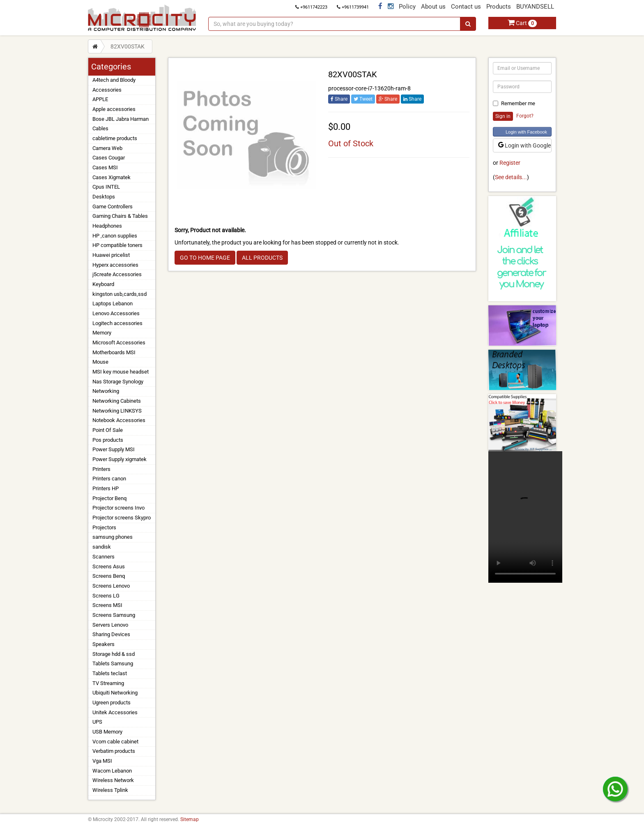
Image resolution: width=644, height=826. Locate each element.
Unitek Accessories (115, 712)
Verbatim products (114, 751)
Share (339, 99)
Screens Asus (109, 566)
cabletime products (115, 138)
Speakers (103, 644)
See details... (511, 177)
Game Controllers (113, 206)
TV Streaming (108, 683)
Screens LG (106, 596)
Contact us (466, 7)
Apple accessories (114, 109)
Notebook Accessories (119, 420)
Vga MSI (102, 761)
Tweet (363, 99)
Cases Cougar (109, 158)
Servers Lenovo (110, 625)
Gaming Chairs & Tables (120, 216)
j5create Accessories (117, 274)
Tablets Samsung (113, 663)
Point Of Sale (108, 430)
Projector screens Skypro (122, 518)
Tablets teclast (110, 673)
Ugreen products (112, 703)
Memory (102, 333)
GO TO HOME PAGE (205, 258)
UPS (97, 722)
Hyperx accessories (115, 265)
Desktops (104, 197)
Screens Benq (109, 576)
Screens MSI (107, 605)
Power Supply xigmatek (120, 459)
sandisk (102, 547)
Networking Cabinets (117, 401)
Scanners (103, 557)
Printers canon (109, 479)
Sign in (503, 116)
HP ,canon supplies (115, 236)
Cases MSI (105, 167)
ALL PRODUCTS (262, 258)
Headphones (107, 226)
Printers (101, 469)
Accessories (107, 90)
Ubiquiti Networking (115, 693)
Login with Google (524, 145)
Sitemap (190, 819)
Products (499, 7)
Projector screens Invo (118, 508)
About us (433, 7)
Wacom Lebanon (112, 771)
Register (510, 163)
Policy (407, 7)
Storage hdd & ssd (114, 654)
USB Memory (107, 732)
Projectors (104, 527)
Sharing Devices (111, 634)
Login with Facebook (526, 132)
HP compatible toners (117, 245)
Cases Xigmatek (112, 177)
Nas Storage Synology (118, 382)
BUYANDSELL (535, 7)
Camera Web (107, 148)
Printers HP (106, 488)
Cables (100, 128)
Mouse (100, 362)
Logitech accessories (117, 323)
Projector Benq (109, 498)
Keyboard (103, 284)
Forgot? (525, 116)
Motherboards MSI (114, 352)
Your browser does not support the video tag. (525, 517)
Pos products (108, 440)
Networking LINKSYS (117, 411)
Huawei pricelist (111, 255)
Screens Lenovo (111, 586)
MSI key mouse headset (121, 372)
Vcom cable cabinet (115, 742)
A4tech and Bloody (114, 80)
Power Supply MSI (114, 449)
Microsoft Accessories (119, 343)
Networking (106, 391)
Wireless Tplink (110, 790)
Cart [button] (522, 23)
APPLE (100, 99)
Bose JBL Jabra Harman (121, 119)
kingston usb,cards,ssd (120, 294)
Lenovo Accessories (116, 313)
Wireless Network (113, 780)
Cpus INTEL (106, 187)
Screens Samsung (114, 615)
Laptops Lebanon (113, 303)
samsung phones (113, 537)
